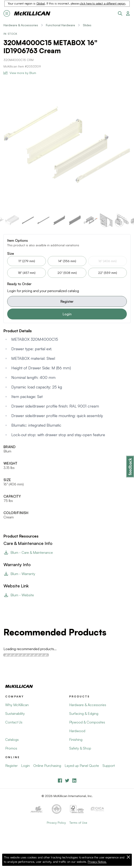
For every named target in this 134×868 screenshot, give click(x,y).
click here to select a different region (102, 3)
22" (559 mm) (108, 273)
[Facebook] (60, 780)
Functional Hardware (60, 25)
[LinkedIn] (74, 780)
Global (41, 3)
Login (67, 314)
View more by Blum (20, 73)
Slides (87, 25)
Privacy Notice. (97, 862)
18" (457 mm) (27, 273)
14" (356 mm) (67, 261)
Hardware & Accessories (21, 25)
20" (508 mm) (67, 273)
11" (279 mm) (27, 261)
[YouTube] (67, 780)
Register (67, 301)
